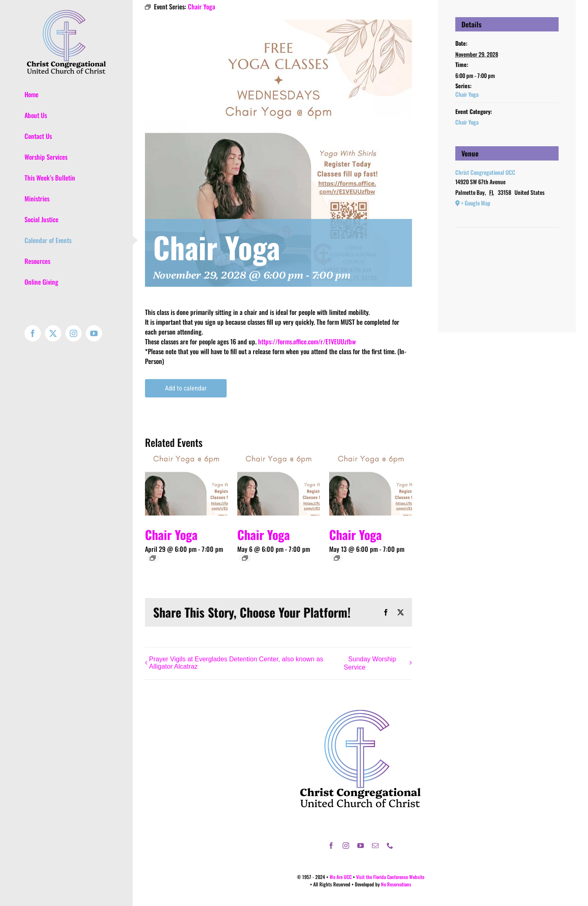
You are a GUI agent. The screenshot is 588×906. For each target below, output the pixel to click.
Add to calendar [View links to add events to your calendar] (186, 388)
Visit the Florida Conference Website (390, 877)
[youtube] (361, 846)
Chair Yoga (171, 534)
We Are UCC (341, 877)
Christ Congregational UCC (485, 172)
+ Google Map (476, 203)
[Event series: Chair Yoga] (153, 558)
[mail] (375, 846)
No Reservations (396, 884)
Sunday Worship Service (370, 664)
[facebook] (331, 846)
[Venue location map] (507, 252)
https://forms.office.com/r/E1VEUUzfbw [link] (307, 341)
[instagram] (346, 846)
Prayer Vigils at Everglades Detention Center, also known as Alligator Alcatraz (236, 663)
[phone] (390, 846)
